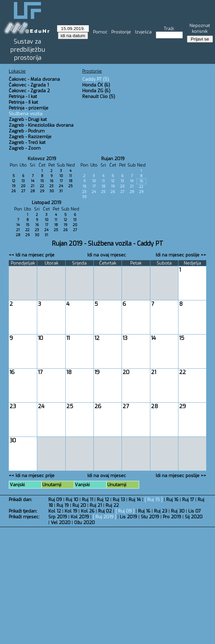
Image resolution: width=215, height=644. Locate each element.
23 (51, 186)
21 (33, 186)
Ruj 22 (112, 505)
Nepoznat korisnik (200, 28)
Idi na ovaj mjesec (107, 255)
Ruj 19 (63, 505)
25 (71, 186)
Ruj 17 (188, 500)
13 (23, 181)
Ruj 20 (79, 505)
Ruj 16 (172, 500)
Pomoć (100, 32)
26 (14, 191)
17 (61, 181)
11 (70, 176)
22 (42, 186)
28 (33, 191)
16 (52, 181)
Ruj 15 (154, 500)
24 (61, 186)
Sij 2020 (194, 517)
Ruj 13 (119, 500)
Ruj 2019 (104, 517)
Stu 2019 (150, 517)
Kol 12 (55, 511)
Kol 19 (71, 511)
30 (52, 191)
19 (14, 186)
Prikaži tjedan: (23, 511)
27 (23, 191)
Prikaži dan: (20, 500)
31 (61, 191)
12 (14, 181)
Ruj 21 (96, 505)
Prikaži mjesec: (24, 517)
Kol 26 (88, 511)
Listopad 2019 (47, 203)
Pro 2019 (172, 517)
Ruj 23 (161, 511)
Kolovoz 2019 (42, 159)
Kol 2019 (80, 517)
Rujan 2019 (113, 159)
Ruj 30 (178, 511)
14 (33, 181)
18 (71, 181)
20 (23, 186)
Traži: (169, 29)
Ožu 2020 (84, 523)
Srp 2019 (58, 517)
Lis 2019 (128, 517)
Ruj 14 (135, 500)
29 (42, 191)
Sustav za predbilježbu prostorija (28, 50)
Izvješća (143, 32)
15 (42, 181)
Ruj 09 (55, 500)
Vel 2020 (61, 523)
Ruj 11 (88, 500)
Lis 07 (195, 511)
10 (61, 176)
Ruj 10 (72, 500)
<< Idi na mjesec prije (32, 255)
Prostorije (121, 32)
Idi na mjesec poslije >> (181, 255)
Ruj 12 (103, 500)
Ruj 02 (105, 511)
